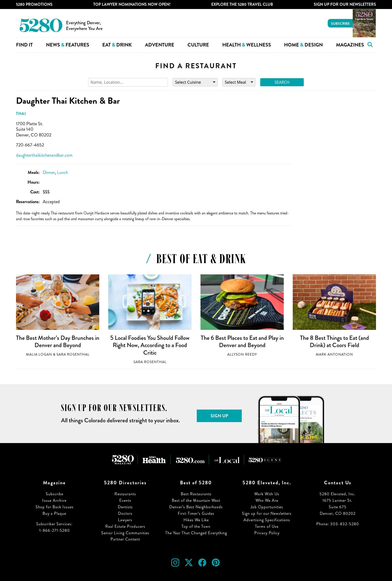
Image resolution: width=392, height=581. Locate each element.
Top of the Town (196, 526)
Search (282, 82)
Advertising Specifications (267, 520)
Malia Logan (39, 354)
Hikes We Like (196, 520)
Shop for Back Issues (54, 507)
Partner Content (125, 539)
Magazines (350, 45)
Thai (21, 114)
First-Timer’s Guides (196, 513)
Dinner (49, 172)
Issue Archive (54, 500)
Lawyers (125, 520)
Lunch (62, 172)
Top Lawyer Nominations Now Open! (132, 4)
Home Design (303, 45)
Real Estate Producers (125, 526)
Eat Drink (117, 45)
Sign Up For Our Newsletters (345, 4)
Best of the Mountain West (196, 500)
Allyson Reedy (242, 354)
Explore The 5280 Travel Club (242, 4)
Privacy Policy (267, 533)
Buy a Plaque (54, 513)
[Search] (128, 82)
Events (125, 500)
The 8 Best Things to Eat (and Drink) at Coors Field (334, 342)
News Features (68, 45)
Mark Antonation (334, 354)
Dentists (125, 507)
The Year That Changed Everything (196, 533)
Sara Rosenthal (73, 354)
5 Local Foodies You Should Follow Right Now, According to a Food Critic (150, 345)
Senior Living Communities (125, 533)
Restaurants (125, 494)
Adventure (160, 45)
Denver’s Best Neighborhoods (196, 507)
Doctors (125, 513)
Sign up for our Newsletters (267, 513)
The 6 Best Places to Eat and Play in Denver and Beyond (242, 342)
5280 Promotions (34, 4)
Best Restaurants (196, 494)
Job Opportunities (267, 507)
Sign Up (219, 416)
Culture (198, 45)
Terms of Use (267, 526)
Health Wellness (247, 45)
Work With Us (267, 494)
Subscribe (340, 23)
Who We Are (267, 500)
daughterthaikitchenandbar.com (44, 155)
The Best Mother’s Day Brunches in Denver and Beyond (58, 342)
